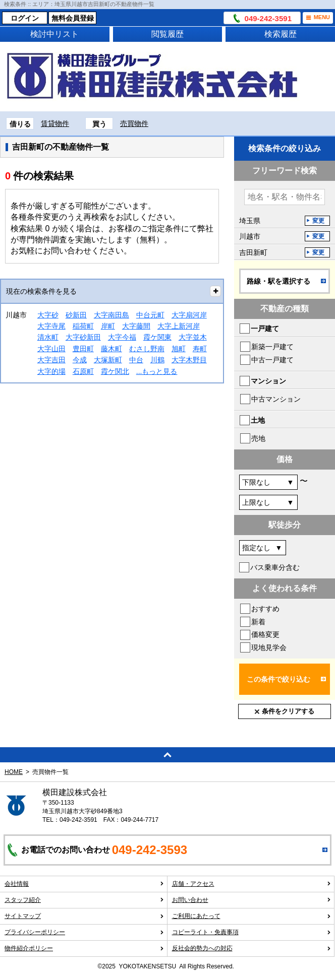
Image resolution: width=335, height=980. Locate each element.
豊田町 (83, 349)
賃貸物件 (55, 123)
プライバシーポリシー (84, 932)
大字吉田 (51, 360)
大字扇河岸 (189, 315)
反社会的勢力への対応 (252, 948)
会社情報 (84, 884)
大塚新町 (108, 360)
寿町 (200, 349)
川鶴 (157, 360)
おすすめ (265, 609)
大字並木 (193, 337)
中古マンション (276, 399)
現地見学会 (269, 647)
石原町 (83, 371)
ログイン (25, 18)
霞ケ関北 (115, 371)
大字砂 (48, 315)
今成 (80, 360)
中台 (136, 360)
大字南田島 (111, 315)
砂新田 (76, 315)
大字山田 (51, 349)
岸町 (108, 326)
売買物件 (134, 123)
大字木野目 (189, 360)
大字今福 (122, 337)
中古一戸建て (272, 360)
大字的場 (51, 371)
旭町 (179, 349)
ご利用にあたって (252, 916)
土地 (258, 420)
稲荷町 (83, 326)
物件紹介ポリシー (84, 948)
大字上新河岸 (179, 326)
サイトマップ (84, 916)
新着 (258, 622)
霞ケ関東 (157, 337)
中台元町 (150, 315)
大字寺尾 (51, 326)
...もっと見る (157, 371)
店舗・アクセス (252, 884)
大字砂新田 (83, 337)
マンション (268, 381)
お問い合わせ (252, 900)
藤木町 (111, 349)
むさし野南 (147, 349)
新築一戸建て (272, 347)
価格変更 (265, 634)
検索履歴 (281, 34)
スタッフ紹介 (84, 900)
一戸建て (265, 329)
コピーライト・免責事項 (252, 932)
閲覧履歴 (167, 34)
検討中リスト (54, 34)
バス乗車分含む (275, 567)
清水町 (48, 337)
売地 (258, 438)
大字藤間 (136, 326)
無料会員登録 (73, 18)
